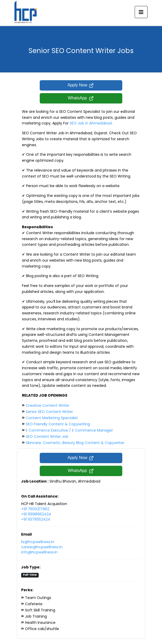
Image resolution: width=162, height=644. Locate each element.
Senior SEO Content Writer (49, 412)
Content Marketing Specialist (52, 418)
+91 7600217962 (35, 509)
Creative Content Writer (48, 405)
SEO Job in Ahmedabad (91, 123)
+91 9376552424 (36, 519)
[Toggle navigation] (141, 12)
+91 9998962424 (36, 514)
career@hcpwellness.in (42, 547)
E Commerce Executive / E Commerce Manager (69, 430)
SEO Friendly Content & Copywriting (58, 424)
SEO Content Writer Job (47, 436)
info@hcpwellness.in (39, 552)
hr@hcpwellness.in (38, 542)
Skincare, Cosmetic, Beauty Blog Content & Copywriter (75, 443)
